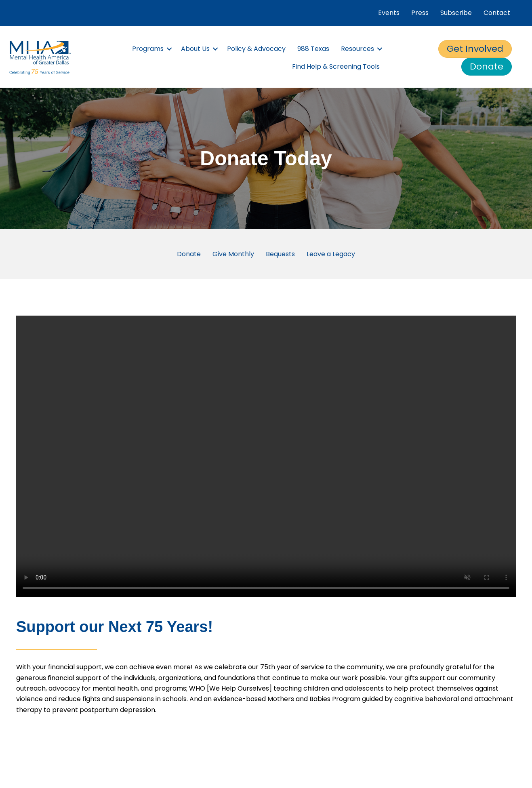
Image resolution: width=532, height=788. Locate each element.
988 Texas (313, 49)
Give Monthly (233, 254)
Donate (189, 254)
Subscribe (456, 13)
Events (389, 13)
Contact (497, 13)
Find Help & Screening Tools (336, 66)
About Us (195, 49)
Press (420, 13)
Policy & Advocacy (256, 49)
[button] (169, 49)
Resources (357, 49)
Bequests (280, 254)
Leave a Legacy (331, 254)
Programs (148, 49)
